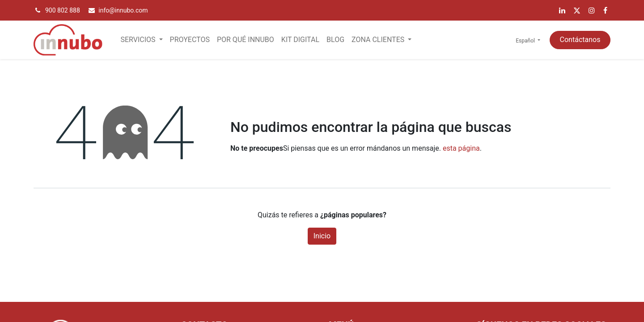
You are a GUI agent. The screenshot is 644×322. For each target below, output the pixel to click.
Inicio (322, 236)
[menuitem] (190, 40)
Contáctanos (580, 40)
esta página (461, 148)
